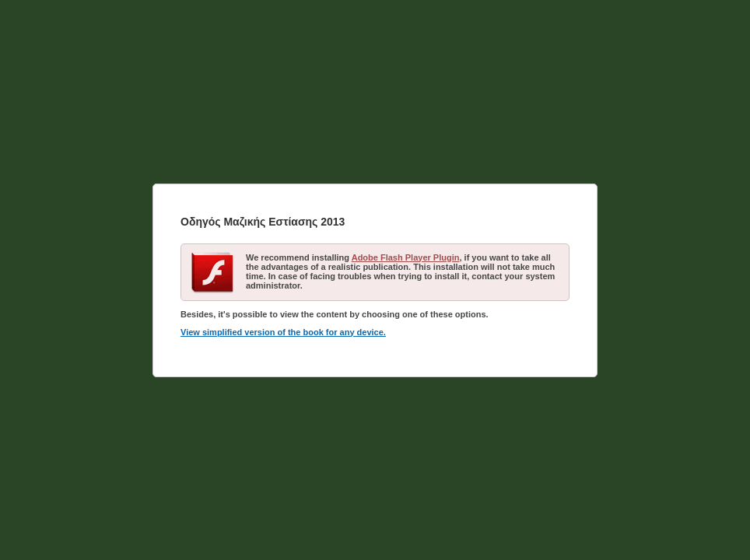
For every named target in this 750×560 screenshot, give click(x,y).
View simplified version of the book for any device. (283, 332)
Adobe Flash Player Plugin (406, 257)
